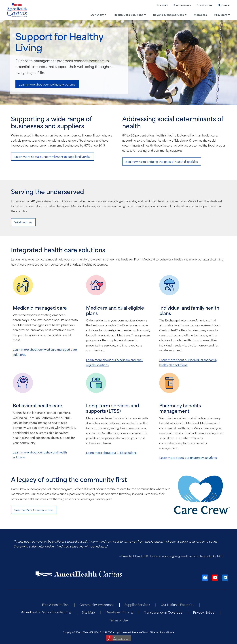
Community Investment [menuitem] (97, 604)
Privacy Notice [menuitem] (204, 612)
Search (224, 5)
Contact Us (204, 5)
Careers (162, 5)
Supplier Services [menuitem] (137, 604)
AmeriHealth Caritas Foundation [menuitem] (45, 612)
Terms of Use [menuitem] (119, 620)
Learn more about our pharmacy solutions (188, 457)
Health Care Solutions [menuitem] (129, 15)
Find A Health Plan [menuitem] (55, 604)
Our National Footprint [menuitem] (177, 604)
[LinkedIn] (225, 578)
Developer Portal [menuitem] (118, 612)
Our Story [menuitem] (97, 15)
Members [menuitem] (200, 15)
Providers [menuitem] (221, 15)
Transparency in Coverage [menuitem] (163, 612)
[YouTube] (215, 578)
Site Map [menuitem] (88, 612)
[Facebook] (205, 578)
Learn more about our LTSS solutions (111, 452)
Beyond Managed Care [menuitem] (168, 15)
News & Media (182, 5)
